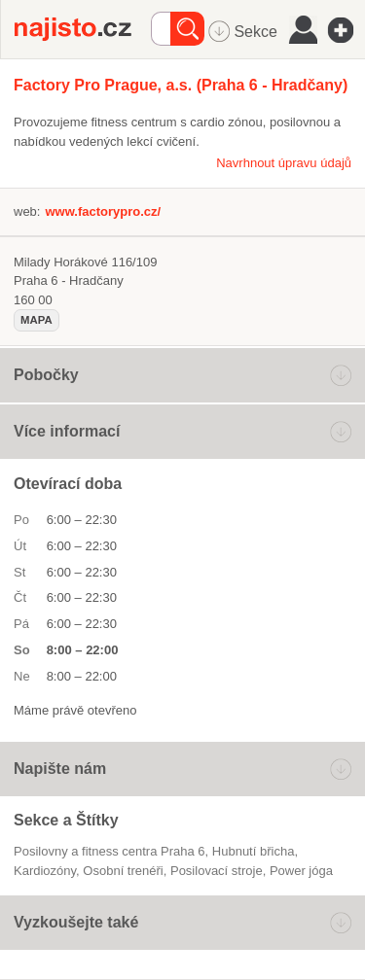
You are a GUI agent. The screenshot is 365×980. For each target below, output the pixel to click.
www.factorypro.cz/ (103, 211)
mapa (36, 320)
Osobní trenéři (123, 871)
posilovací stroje (217, 871)
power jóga (301, 871)
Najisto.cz (83, 29)
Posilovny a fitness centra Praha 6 (109, 851)
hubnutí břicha (254, 851)
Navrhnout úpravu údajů (284, 163)
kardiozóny (45, 871)
